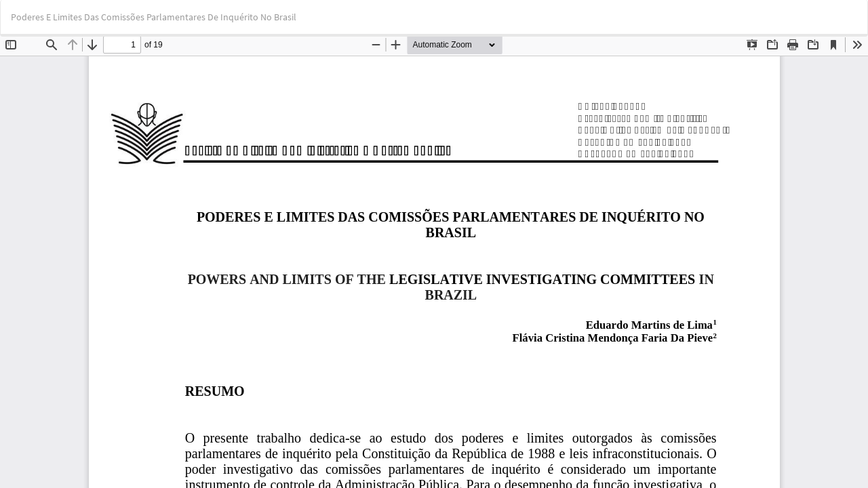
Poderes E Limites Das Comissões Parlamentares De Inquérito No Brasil (154, 17)
